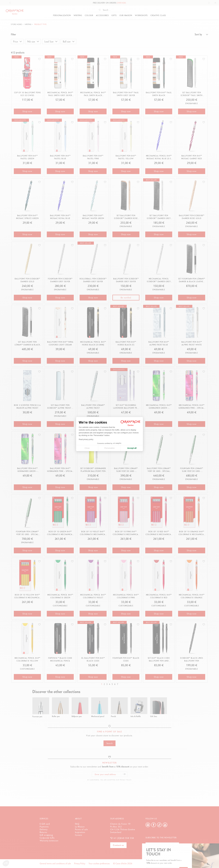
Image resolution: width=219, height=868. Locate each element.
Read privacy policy (86, 439)
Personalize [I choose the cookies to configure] (109, 448)
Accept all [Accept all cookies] (132, 448)
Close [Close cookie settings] (87, 448)
